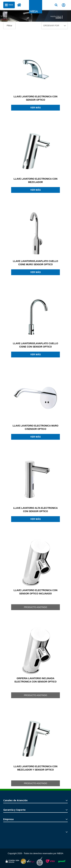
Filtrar (9, 26)
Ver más (36, 108)
